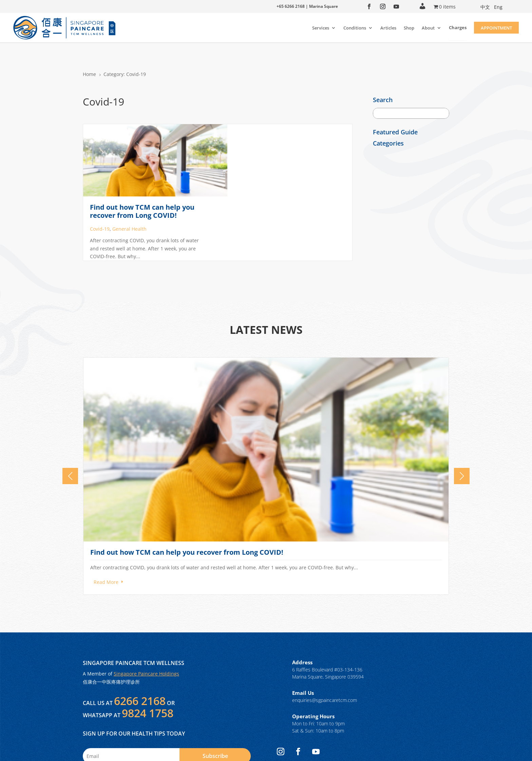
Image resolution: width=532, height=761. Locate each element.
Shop (409, 28)
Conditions (355, 28)
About (428, 28)
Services (321, 28)
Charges (458, 27)
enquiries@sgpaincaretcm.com (325, 629)
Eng (498, 7)
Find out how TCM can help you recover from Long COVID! (279, 139)
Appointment (496, 28)
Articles (388, 28)
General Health (266, 157)
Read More (106, 510)
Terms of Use (191, 703)
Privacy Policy (226, 703)
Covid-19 (236, 157)
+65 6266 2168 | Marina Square (307, 6)
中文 (485, 7)
